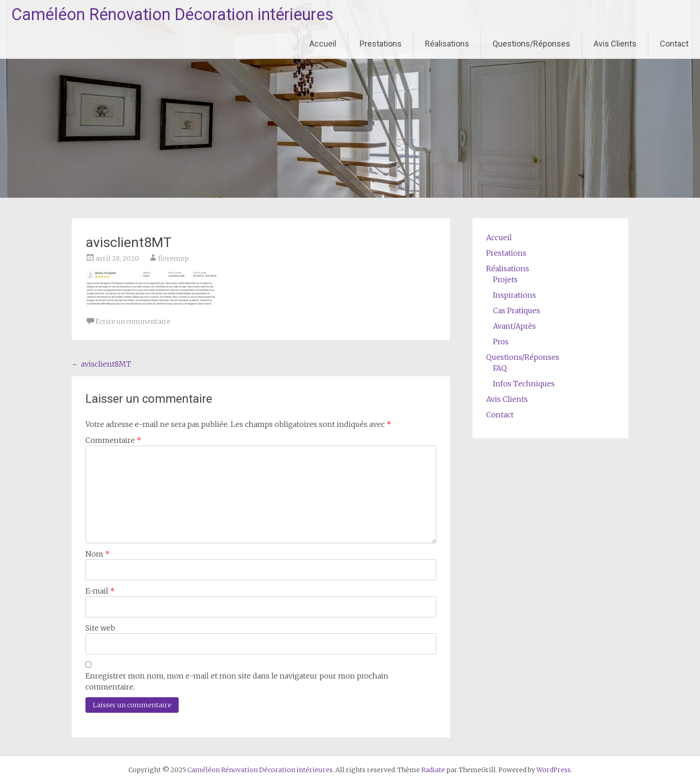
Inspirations (514, 295)
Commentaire (113, 440)
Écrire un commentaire (133, 321)
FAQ (500, 368)
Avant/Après (514, 326)
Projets (505, 279)
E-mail (100, 591)
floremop (173, 258)
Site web (100, 628)
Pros (501, 342)
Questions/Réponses (531, 44)
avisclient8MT (101, 364)
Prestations (381, 44)
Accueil (323, 44)
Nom (98, 554)
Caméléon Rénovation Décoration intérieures (172, 15)
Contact (674, 44)
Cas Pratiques (517, 310)
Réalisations (447, 44)
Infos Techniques (524, 384)
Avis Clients (615, 44)
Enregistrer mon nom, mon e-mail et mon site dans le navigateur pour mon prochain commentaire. (237, 681)
